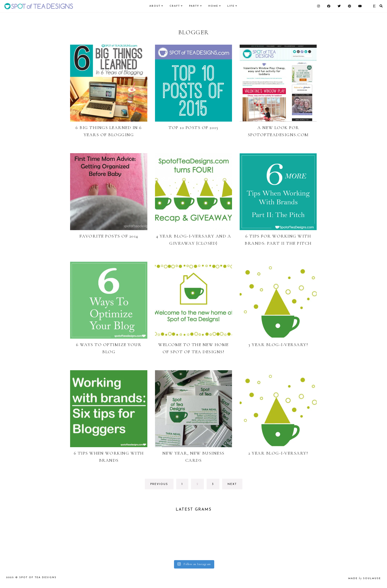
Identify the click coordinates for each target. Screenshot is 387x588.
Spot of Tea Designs (38, 578)
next (232, 484)
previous (159, 484)
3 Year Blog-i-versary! (278, 345)
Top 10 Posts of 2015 (193, 128)
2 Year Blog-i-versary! (278, 453)
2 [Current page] (200, 486)
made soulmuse (365, 579)
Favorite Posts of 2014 (109, 236)
